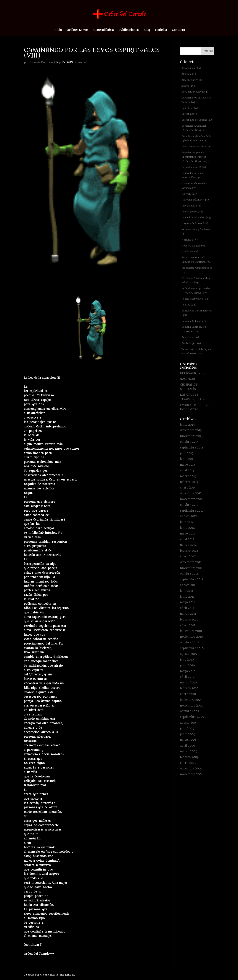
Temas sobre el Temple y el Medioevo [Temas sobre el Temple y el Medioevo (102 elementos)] (197, 351)
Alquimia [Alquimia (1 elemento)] (189, 74)
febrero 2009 (189, 757)
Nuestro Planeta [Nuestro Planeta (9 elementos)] (193, 246)
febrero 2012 (189, 551)
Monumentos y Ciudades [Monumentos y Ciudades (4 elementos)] (196, 232)
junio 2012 (187, 528)
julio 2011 (187, 591)
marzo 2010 (188, 683)
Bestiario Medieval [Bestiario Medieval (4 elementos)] (195, 92)
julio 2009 (187, 729)
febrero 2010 (189, 688)
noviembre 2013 (191, 436)
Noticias (161, 30)
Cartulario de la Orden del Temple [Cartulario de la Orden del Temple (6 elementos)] (197, 100)
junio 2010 (187, 665)
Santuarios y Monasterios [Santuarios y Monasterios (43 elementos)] (197, 313)
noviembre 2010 (191, 637)
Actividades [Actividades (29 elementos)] (191, 68)
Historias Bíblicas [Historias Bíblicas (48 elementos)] (195, 200)
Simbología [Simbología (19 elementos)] (191, 343)
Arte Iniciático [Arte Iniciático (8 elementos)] (192, 80)
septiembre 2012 (192, 511)
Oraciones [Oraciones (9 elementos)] (190, 251)
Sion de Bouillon (41, 62)
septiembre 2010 (192, 648)
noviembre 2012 (191, 499)
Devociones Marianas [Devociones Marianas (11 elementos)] (197, 146)
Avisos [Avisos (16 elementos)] (188, 86)
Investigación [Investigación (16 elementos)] (192, 212)
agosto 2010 (189, 654)
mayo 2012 (188, 534)
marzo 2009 (189, 751)
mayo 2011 (187, 602)
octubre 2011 (189, 574)
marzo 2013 (188, 476)
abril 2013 (187, 471)
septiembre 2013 (192, 448)
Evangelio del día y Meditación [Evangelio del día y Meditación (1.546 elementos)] (193, 175)
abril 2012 (187, 539)
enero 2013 (188, 488)
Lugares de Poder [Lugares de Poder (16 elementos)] (195, 223)
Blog (147, 30)
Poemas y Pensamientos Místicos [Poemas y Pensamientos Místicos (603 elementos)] (196, 280)
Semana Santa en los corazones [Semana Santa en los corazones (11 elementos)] (194, 329)
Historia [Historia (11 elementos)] (189, 194)
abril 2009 (187, 746)
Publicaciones (129, 30)
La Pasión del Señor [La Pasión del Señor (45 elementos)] (196, 218)
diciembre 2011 (191, 562)
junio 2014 (188, 425)
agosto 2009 (189, 723)
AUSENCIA (187, 379)
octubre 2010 (189, 643)
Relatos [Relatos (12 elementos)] (189, 305)
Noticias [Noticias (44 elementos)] (190, 240)
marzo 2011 (188, 614)
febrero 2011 (189, 620)
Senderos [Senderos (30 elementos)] (190, 337)
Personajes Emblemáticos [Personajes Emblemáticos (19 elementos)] (197, 270)
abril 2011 (187, 608)
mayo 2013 (188, 465)
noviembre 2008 (192, 774)
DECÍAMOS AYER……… (195, 373)
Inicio (58, 30)
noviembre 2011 (191, 568)
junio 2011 (187, 597)
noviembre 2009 (192, 706)
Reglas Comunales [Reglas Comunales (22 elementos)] (195, 299)
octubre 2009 (189, 711)
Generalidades (103, 30)
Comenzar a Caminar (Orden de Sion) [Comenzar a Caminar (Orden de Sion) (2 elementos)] (194, 128)
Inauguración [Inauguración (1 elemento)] (191, 206)
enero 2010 (188, 694)
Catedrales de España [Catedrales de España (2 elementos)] (197, 120)
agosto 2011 (188, 585)
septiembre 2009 (192, 717)
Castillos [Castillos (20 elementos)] (190, 108)
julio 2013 (187, 453)
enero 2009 (188, 763)
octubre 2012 (189, 505)
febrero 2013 (189, 482)
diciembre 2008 (191, 769)
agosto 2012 (188, 516)
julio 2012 (187, 522)
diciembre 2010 (191, 631)
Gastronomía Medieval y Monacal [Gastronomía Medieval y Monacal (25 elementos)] (196, 186)
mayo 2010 (188, 671)
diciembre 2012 (191, 493)
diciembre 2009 (191, 700)
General (81, 62)
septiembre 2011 (192, 579)
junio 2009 (188, 734)
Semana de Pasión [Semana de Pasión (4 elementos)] (194, 321)
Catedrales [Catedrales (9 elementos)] (190, 114)
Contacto (178, 30)
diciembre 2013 (191, 430)
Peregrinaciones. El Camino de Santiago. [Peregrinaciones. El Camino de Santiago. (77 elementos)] (196, 260)
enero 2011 (188, 625)
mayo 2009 (188, 740)
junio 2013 (187, 459)
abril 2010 (187, 677)
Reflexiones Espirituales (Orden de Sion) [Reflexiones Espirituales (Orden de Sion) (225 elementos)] (196, 291)
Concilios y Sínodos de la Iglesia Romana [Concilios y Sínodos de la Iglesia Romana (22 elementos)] (196, 138)
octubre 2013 (189, 442)
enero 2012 (188, 557)
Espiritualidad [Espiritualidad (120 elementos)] (194, 167)
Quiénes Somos (78, 30)
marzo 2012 (188, 545)
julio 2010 (187, 660)
